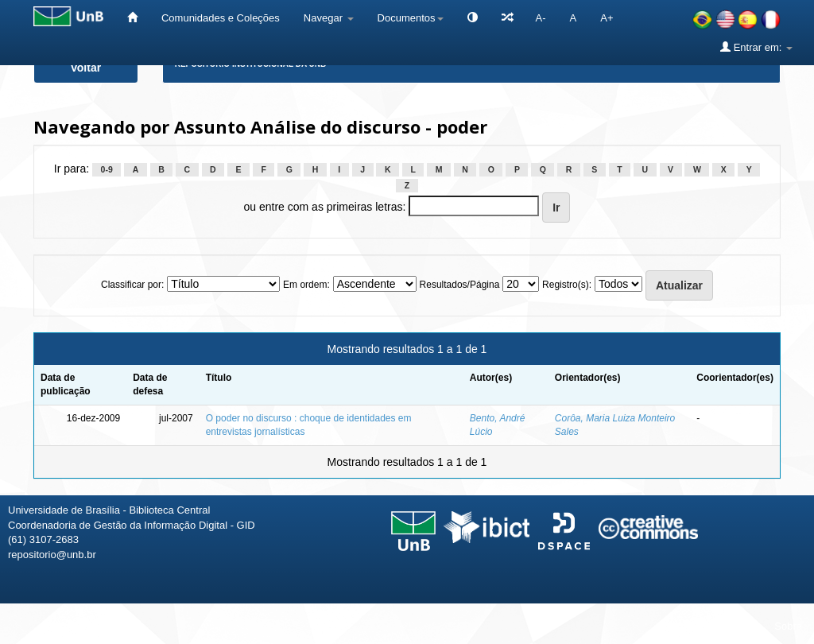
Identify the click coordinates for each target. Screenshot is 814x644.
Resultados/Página (460, 285)
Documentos (411, 18)
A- (541, 18)
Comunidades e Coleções (221, 18)
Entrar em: (756, 47)
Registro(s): (567, 285)
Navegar (329, 18)
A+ (607, 18)
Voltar (86, 68)
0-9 (107, 169)
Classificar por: (132, 285)
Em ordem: (306, 285)
